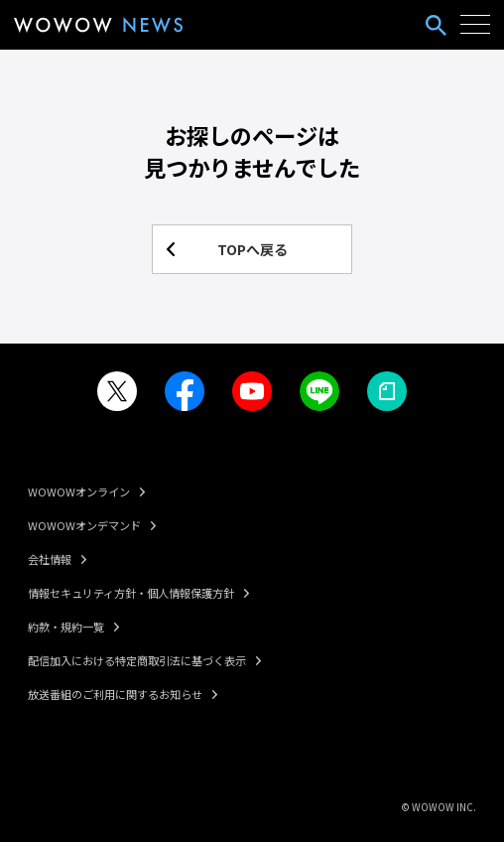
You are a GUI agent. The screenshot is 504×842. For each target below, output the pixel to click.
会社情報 (50, 559)
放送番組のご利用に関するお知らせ (115, 694)
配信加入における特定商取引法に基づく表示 (137, 660)
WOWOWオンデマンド (84, 525)
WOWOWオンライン (79, 491)
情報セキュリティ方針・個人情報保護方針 (131, 593)
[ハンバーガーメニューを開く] (475, 25)
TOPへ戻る (252, 249)
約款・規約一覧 (66, 627)
